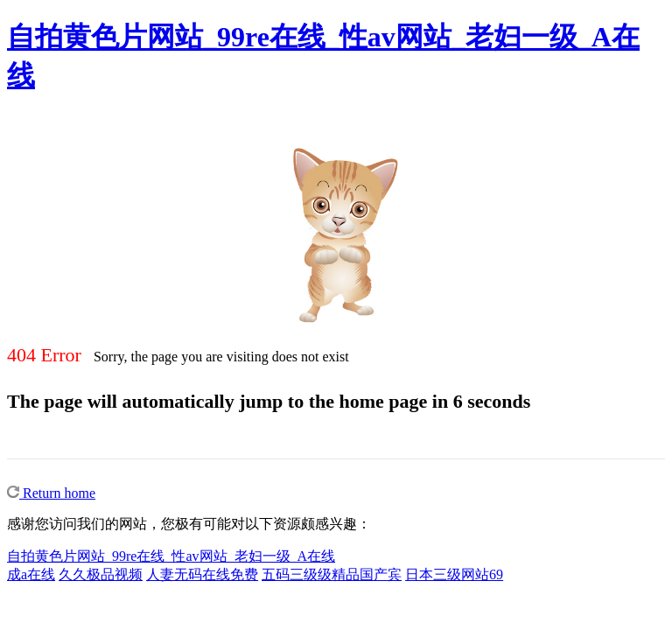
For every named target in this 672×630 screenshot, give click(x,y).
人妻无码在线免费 (202, 574)
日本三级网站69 (454, 574)
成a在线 (31, 574)
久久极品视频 (101, 574)
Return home (51, 493)
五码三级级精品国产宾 (332, 574)
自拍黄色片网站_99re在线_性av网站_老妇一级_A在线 (171, 556)
